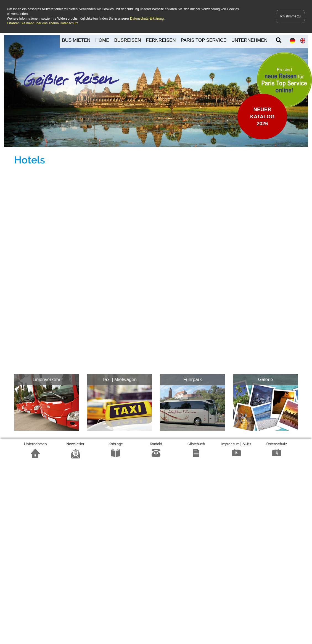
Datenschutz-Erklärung (147, 19)
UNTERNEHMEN (249, 40)
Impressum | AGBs (236, 444)
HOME (102, 40)
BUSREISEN (128, 40)
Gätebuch (196, 444)
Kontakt (156, 444)
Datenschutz (277, 444)
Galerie (266, 380)
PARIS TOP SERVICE (204, 40)
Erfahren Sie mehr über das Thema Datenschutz (43, 23)
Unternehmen (35, 444)
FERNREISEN (161, 40)
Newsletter (76, 444)
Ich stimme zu (290, 16)
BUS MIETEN (76, 40)
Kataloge (116, 444)
